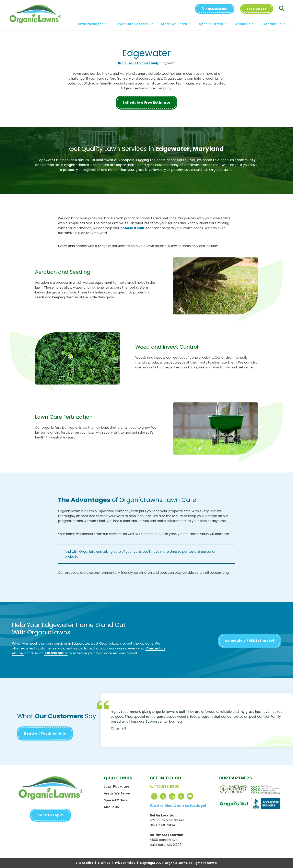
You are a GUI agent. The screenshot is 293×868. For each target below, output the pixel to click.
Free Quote (258, 9)
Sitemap (104, 863)
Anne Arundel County (144, 63)
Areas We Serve (117, 793)
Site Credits (84, 863)
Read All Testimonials (45, 733)
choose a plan (133, 228)
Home (122, 63)
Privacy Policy (125, 863)
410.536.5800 (216, 9)
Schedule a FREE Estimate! (249, 641)
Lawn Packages (117, 786)
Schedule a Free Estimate (146, 103)
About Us (111, 807)
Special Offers (116, 800)
